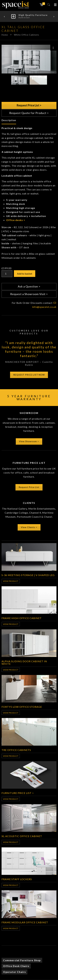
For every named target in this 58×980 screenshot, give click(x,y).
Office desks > (16, 220)
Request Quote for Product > (29, 113)
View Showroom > (29, 441)
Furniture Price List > (18, 793)
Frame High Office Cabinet (22, 618)
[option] (29, 16)
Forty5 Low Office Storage (22, 707)
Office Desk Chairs (16, 966)
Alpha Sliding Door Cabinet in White (24, 662)
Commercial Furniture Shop (22, 960)
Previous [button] (4, 16)
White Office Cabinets (27, 35)
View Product (11, 581)
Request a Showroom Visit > (29, 294)
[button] (55, 5)
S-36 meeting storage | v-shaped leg (28, 575)
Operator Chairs (15, 972)
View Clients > (29, 527)
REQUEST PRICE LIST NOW (29, 375)
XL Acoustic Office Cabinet (22, 836)
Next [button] (54, 16)
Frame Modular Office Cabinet (25, 922)
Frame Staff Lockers (17, 879)
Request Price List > (29, 105)
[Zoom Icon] (53, 48)
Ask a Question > (29, 286)
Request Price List (29, 487)
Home (5, 35)
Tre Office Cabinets (16, 750)
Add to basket (25, 274)
